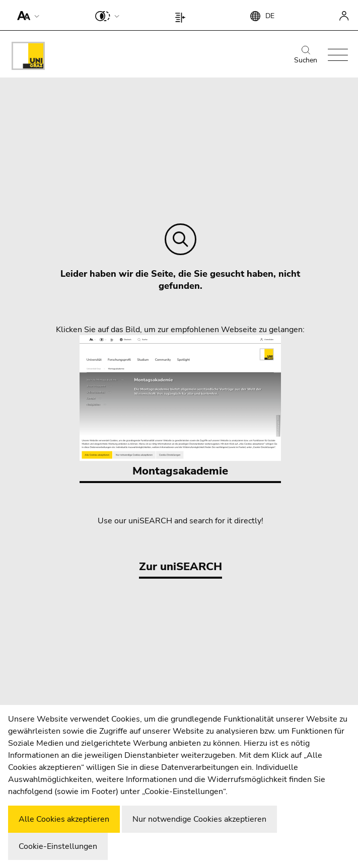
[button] (26, 15)
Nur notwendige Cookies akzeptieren (199, 819)
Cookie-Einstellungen (58, 846)
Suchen (306, 55)
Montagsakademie (180, 407)
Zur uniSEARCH (181, 567)
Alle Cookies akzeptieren (64, 819)
